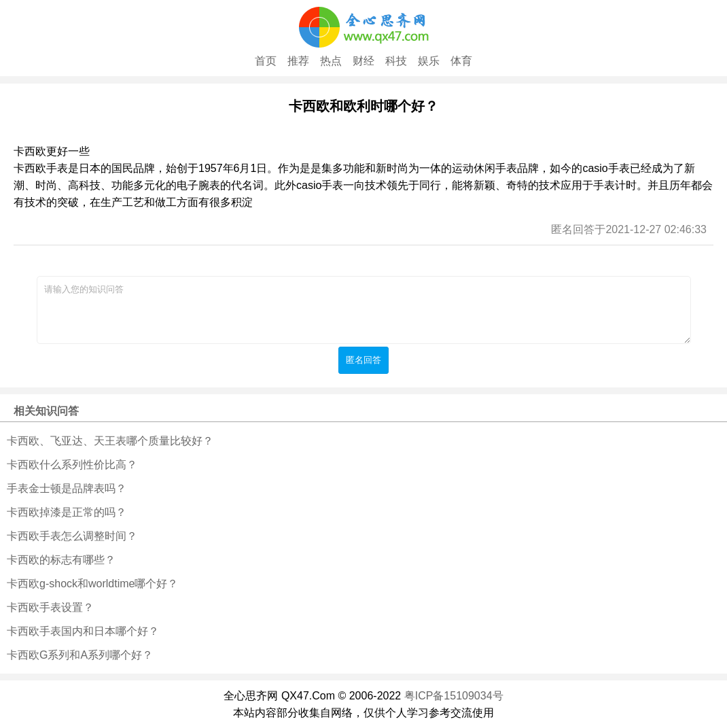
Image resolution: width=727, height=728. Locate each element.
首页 (266, 61)
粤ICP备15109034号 (454, 696)
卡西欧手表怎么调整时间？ (72, 536)
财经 (363, 61)
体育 (461, 61)
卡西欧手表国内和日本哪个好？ (83, 631)
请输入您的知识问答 (364, 310)
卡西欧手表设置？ (50, 607)
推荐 (298, 61)
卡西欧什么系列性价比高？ (72, 465)
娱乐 (429, 61)
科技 (396, 61)
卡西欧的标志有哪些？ (61, 560)
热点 (331, 61)
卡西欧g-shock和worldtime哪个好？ (92, 584)
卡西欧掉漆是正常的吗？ (67, 512)
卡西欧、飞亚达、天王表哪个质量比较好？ (110, 441)
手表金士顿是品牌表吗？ (67, 488)
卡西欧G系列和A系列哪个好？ (80, 655)
